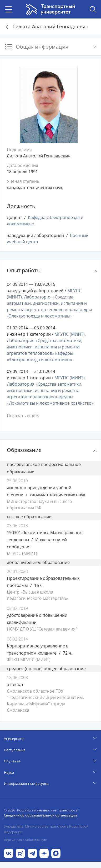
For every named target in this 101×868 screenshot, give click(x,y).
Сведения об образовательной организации (40, 815)
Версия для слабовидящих (25, 840)
